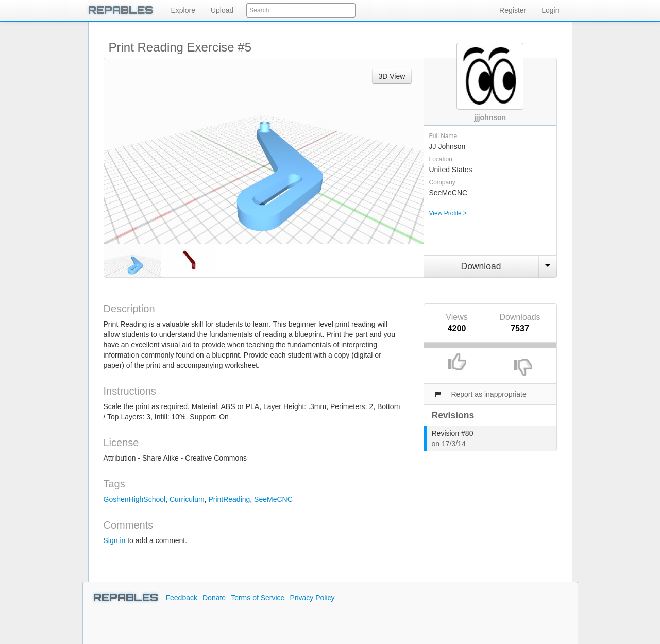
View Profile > (448, 213)
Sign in (115, 540)
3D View (392, 76)
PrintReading (229, 499)
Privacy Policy (312, 598)
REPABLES (121, 10)
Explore (183, 10)
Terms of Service (258, 598)
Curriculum (187, 499)
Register (513, 10)
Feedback (182, 598)
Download (481, 266)
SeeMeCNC (273, 499)
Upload (222, 10)
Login (550, 10)
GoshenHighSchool (135, 499)
